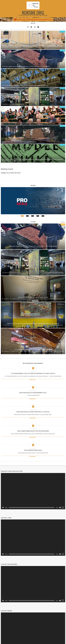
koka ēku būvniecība (30, 273)
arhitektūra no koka (30, 325)
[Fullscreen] (63, 508)
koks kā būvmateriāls (22, 274)
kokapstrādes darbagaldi (27, 326)
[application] (33, 491)
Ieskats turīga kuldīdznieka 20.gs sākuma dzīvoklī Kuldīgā (33, 297)
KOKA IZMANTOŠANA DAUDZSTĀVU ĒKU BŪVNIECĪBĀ (33, 431)
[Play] (3, 508)
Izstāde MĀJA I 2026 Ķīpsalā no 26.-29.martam (13, 104)
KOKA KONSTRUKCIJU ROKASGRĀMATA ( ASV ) (33, 393)
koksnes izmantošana (32, 274)
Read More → (33, 380)
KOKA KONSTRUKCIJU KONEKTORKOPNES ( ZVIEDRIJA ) (33, 412)
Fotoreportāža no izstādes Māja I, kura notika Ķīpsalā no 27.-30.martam (33, 350)
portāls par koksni (45, 274)
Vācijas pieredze (47, 326)
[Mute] (60, 508)
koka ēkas (62, 32)
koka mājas (55, 273)
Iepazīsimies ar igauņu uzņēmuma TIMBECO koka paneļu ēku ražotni (19, 142)
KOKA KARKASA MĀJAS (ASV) (33, 450)
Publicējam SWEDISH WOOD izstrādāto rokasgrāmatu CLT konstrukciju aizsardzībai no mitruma (32, 46)
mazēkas (38, 274)
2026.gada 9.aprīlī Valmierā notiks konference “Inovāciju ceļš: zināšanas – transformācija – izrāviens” (29, 123)
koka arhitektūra (29, 299)
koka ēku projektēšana (40, 273)
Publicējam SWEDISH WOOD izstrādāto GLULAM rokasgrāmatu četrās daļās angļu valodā (25, 85)
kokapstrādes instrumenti (37, 326)
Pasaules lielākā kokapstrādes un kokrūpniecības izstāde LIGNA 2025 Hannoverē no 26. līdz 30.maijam (33, 324)
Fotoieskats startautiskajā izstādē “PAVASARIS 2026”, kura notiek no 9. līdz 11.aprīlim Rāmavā (26, 66)
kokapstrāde (61, 273)
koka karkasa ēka (48, 273)
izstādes (63, 224)
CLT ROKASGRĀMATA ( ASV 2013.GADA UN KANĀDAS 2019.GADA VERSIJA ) (33, 373)
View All (63, 222)
